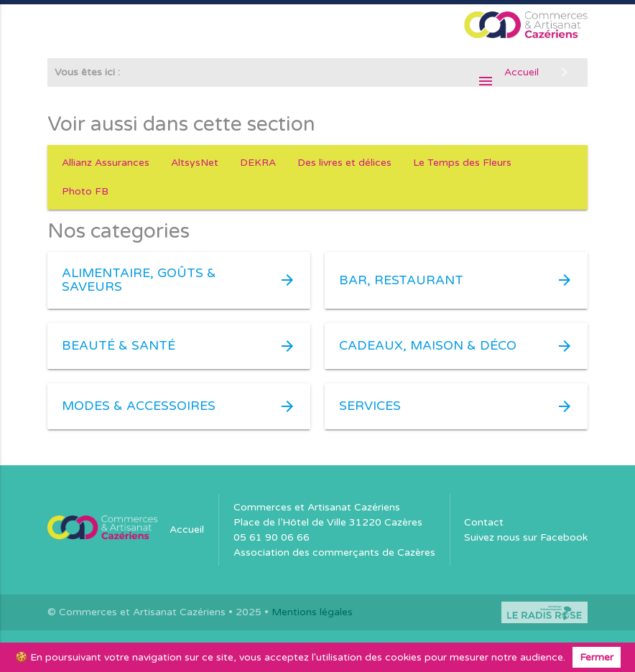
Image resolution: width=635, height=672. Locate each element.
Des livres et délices (344, 163)
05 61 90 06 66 (272, 537)
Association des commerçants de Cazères (334, 552)
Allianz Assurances (106, 163)
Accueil (187, 529)
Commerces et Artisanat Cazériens (317, 507)
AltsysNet (195, 163)
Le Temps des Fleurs (462, 163)
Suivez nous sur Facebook (526, 537)
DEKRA (258, 163)
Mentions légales (312, 612)
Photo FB (85, 191)
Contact (484, 522)
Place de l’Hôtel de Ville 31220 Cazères (328, 522)
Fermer (597, 657)
